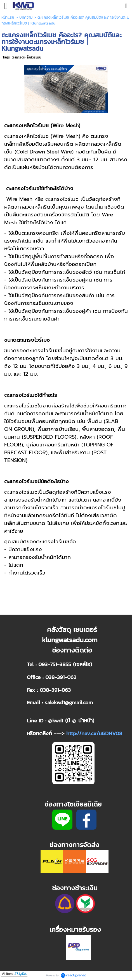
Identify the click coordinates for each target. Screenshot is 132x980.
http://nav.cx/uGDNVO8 (94, 733)
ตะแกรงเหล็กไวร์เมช (27, 57)
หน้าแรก (8, 17)
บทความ (26, 17)
